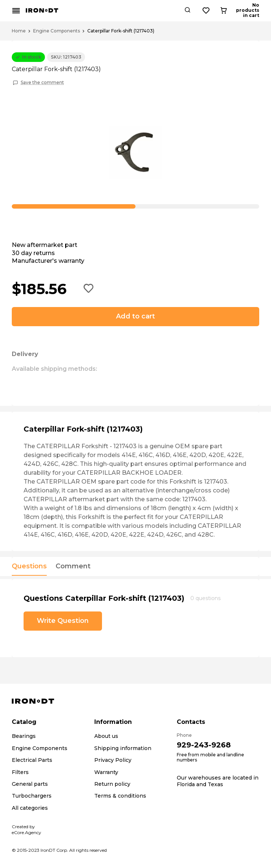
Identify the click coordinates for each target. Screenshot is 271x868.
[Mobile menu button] (16, 11)
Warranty (106, 772)
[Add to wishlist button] (89, 289)
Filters (20, 772)
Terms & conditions (120, 796)
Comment (73, 567)
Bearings (24, 736)
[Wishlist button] (233, 11)
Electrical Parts (32, 760)
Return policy (112, 784)
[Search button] (214, 11)
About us (106, 736)
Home (19, 31)
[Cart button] (253, 11)
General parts (30, 784)
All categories (30, 808)
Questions (29, 567)
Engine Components (57, 31)
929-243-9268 (204, 745)
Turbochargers (32, 796)
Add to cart (135, 316)
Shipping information (123, 748)
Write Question (63, 621)
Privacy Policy (113, 760)
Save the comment (42, 83)
